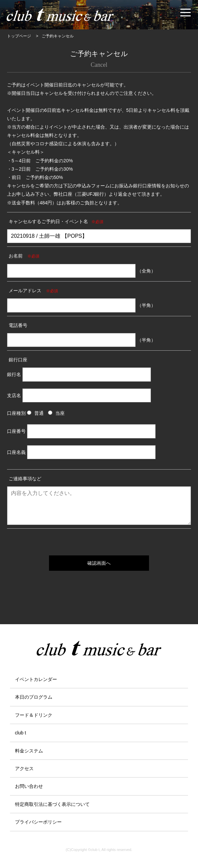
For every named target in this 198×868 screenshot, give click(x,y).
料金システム (29, 751)
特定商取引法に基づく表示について (52, 804)
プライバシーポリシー (38, 822)
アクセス (24, 768)
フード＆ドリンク (34, 715)
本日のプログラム (34, 697)
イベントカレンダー (36, 679)
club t (20, 733)
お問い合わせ (29, 786)
